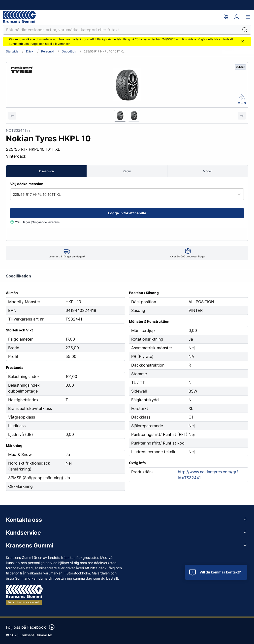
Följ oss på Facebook (31, 627)
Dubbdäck (69, 51)
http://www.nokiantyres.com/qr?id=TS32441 (208, 475)
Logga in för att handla (127, 213)
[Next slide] (242, 116)
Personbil (48, 51)
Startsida (12, 51)
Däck (30, 51)
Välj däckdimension (27, 184)
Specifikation (18, 276)
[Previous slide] (12, 116)
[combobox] (13, 194)
